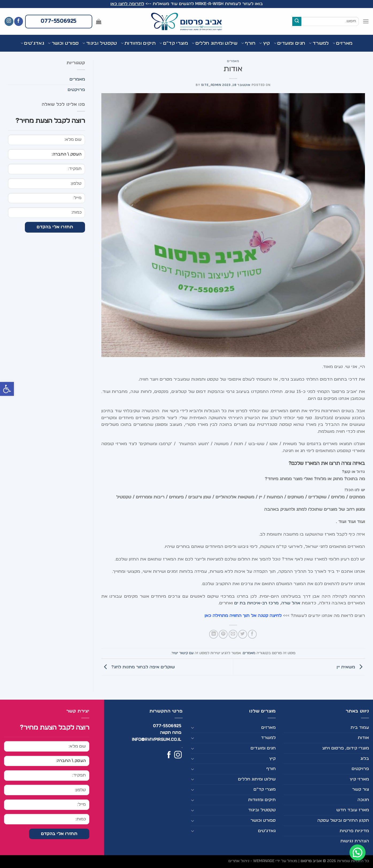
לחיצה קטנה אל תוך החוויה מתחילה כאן (244, 616)
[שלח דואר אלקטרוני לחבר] (233, 634)
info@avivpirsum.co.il (157, 740)
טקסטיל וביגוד (100, 43)
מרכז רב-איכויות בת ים (256, 603)
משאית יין (351, 667)
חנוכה (363, 800)
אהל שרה (291, 603)
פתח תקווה (171, 733)
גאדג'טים (32, 43)
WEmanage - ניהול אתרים (251, 861)
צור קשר (361, 789)
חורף (248, 43)
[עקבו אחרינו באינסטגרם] (9, 21)
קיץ (265, 43)
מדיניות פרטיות (354, 831)
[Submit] (297, 21)
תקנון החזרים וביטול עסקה (343, 820)
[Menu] (366, 21)
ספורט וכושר (63, 43)
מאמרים (233, 61)
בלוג (365, 759)
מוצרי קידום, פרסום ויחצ (346, 748)
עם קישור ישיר (183, 653)
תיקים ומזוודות (138, 43)
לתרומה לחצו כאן (127, 4)
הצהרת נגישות (355, 841)
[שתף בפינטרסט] (223, 634)
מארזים (343, 43)
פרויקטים (76, 90)
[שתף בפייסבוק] (252, 634)
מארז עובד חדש (353, 810)
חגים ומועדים (290, 43)
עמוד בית (360, 727)
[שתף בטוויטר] (243, 634)
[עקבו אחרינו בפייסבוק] (19, 21)
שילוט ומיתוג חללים (215, 43)
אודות (363, 738)
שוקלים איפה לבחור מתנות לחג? (138, 667)
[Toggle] (193, 727)
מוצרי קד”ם (174, 43)
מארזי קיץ (359, 779)
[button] (7, 389)
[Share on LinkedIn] (214, 634)
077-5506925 (167, 726)
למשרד (319, 43)
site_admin (211, 85)
